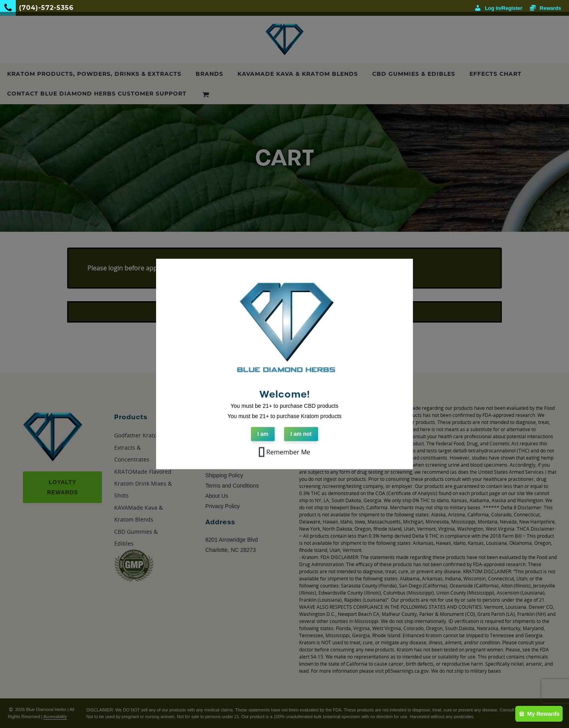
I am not (301, 434)
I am (263, 434)
